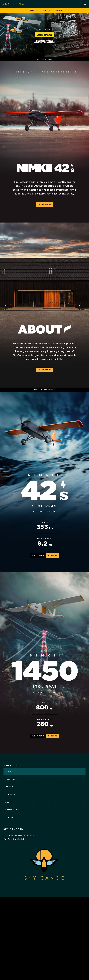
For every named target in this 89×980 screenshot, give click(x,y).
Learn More (45, 204)
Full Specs (38, 555)
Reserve (53, 555)
